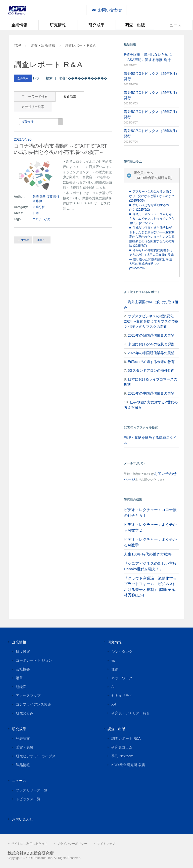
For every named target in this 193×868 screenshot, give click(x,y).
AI (113, 687)
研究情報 (58, 25)
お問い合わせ (110, 10)
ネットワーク (122, 678)
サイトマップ (106, 844)
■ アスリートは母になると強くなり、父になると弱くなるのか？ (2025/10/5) (152, 196)
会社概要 (23, 669)
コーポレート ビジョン (34, 660)
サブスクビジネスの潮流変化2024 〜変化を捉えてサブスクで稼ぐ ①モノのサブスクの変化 (151, 321)
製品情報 (23, 765)
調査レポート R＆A (80, 45)
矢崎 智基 (39, 197)
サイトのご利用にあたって (29, 844)
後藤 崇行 (53, 197)
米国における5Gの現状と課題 (151, 344)
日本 (36, 213)
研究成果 (96, 25)
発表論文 (23, 738)
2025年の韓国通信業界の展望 (151, 335)
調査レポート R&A (126, 738)
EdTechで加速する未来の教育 (151, 362)
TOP (17, 45)
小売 (47, 219)
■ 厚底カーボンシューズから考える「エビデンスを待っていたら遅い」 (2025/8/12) (152, 219)
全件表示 (23, 78)
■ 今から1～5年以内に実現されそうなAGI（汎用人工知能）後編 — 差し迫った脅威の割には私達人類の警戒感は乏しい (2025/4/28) (151, 259)
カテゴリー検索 (33, 107)
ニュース (173, 25)
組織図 (21, 687)
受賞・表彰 (25, 747)
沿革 (19, 678)
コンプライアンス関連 (33, 704)
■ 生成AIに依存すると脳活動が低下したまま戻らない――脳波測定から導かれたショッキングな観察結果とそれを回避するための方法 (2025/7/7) (152, 237)
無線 (115, 669)
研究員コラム (122, 747)
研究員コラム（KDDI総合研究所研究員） (154, 175)
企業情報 (19, 25)
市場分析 (39, 207)
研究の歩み (25, 713)
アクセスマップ (28, 696)
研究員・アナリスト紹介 (131, 713)
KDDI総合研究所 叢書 (128, 765)
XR (114, 704)
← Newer (23, 240)
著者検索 (70, 96)
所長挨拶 (23, 652)
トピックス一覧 (28, 799)
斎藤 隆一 (39, 201)
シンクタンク (122, 652)
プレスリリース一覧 (32, 790)
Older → (42, 240)
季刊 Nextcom (122, 756)
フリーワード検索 (35, 97)
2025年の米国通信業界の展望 (151, 353)
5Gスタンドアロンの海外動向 (151, 370)
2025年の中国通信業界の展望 (151, 393)
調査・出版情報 (43, 45)
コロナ (37, 219)
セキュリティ (122, 696)
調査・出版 (135, 25)
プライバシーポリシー (72, 844)
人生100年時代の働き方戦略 (148, 554)
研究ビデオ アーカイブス (36, 756)
